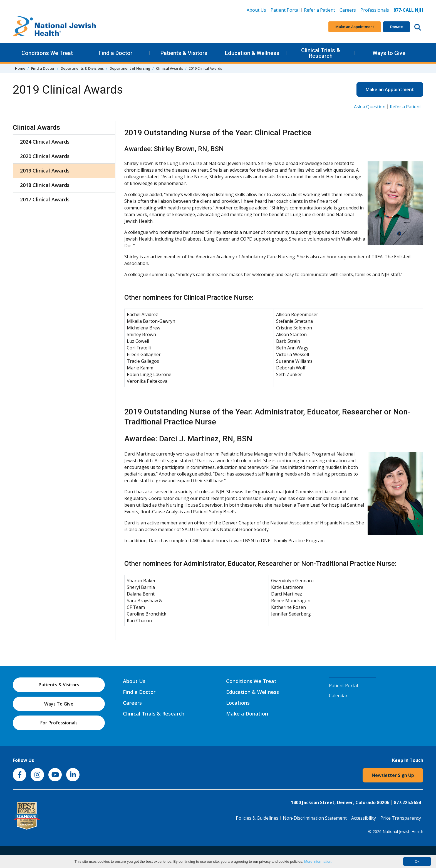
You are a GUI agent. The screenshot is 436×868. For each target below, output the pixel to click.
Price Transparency (401, 818)
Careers (349, 10)
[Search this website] (418, 27)
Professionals (375, 10)
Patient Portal (285, 10)
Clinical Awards (169, 68)
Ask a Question (370, 107)
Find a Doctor (116, 53)
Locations (238, 703)
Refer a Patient (319, 10)
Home (20, 68)
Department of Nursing (130, 68)
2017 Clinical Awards (45, 199)
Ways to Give (389, 53)
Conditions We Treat (47, 53)
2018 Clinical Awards (45, 185)
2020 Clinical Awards (45, 156)
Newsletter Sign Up (393, 775)
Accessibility (364, 818)
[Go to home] (54, 27)
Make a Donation (247, 714)
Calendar (338, 696)
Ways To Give (59, 704)
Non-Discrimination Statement (315, 818)
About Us (256, 10)
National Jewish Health (403, 831)
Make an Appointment (355, 27)
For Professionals (59, 723)
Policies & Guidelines (257, 818)
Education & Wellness (252, 53)
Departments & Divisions (82, 68)
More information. (318, 861)
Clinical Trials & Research (321, 53)
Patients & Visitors (184, 53)
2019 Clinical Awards (45, 171)
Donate (397, 27)
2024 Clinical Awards (45, 142)
